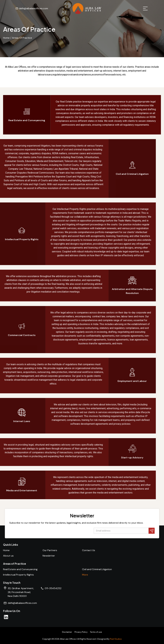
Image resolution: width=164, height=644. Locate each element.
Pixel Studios (116, 639)
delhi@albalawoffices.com (21, 8)
